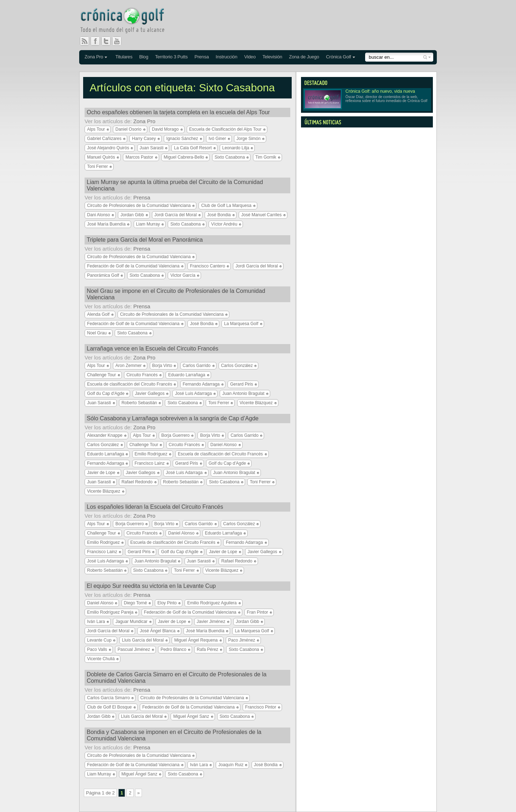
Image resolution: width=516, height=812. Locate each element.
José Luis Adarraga (193, 393)
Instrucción (227, 57)
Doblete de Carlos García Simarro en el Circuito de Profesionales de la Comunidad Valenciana (177, 678)
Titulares (124, 57)
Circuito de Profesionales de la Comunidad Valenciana (139, 206)
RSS (85, 41)
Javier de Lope (101, 473)
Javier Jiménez (211, 622)
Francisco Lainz (150, 463)
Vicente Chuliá (101, 659)
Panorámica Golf (103, 275)
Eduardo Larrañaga (187, 375)
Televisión (272, 57)
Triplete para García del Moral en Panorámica (145, 240)
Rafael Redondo (137, 482)
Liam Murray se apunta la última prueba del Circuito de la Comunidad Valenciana (175, 185)
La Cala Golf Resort (193, 148)
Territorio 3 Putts (171, 57)
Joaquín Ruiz (231, 765)
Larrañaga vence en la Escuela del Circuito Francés (152, 349)
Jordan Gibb (132, 215)
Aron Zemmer (128, 366)
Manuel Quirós (101, 157)
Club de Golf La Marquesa (226, 206)
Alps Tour (96, 129)
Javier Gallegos (150, 393)
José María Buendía (106, 224)
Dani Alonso (99, 215)
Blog (144, 57)
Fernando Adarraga (201, 384)
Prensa (202, 57)
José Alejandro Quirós (108, 148)
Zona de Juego (304, 57)
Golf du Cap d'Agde (106, 393)
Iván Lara (96, 622)
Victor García (183, 275)
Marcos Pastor (139, 157)
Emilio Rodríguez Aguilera (212, 603)
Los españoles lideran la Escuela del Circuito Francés (155, 507)
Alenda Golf (98, 314)
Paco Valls (97, 649)
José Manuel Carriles (261, 215)
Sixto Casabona (230, 157)
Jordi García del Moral (176, 215)
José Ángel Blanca (157, 631)
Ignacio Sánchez (182, 139)
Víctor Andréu (224, 224)
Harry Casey (144, 139)
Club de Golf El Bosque (109, 707)
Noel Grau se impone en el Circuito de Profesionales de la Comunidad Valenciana (176, 294)
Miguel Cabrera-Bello (184, 157)
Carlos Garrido (197, 366)
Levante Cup (99, 640)
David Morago (165, 129)
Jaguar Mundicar (131, 622)
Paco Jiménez (242, 640)
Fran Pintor (257, 612)
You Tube (120, 41)
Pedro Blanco (173, 649)
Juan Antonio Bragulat (243, 393)
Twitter (109, 41)
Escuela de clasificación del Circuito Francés (130, 384)
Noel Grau (97, 333)
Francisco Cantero (207, 266)
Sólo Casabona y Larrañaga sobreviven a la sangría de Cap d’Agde (173, 418)
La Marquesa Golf (241, 324)
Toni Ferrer (97, 166)
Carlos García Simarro (108, 698)
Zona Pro (94, 57)
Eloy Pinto (167, 603)
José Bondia (219, 215)
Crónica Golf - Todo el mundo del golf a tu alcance (128, 21)
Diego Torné (136, 603)
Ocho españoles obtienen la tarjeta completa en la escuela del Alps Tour (178, 112)
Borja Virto (162, 366)
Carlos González (237, 366)
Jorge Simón (249, 139)
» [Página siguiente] (138, 793)
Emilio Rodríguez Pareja (110, 612)
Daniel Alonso (223, 445)
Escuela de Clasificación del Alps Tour (225, 129)
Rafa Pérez (207, 649)
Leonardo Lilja (236, 148)
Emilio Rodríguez (151, 454)
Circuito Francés (142, 375)
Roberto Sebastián (139, 403)
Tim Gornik (266, 157)
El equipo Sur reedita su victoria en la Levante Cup (151, 586)
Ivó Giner (217, 139)
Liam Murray (148, 224)
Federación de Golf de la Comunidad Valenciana (133, 266)
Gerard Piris (242, 384)
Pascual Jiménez (134, 649)
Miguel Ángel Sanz (191, 716)
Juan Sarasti (152, 148)
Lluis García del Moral (143, 640)
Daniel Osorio (128, 129)
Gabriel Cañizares (104, 139)
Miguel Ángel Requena (196, 640)
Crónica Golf (339, 57)
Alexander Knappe (105, 435)
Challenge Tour (102, 375)
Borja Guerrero (175, 435)
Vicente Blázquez (256, 403)
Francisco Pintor (261, 707)
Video (250, 57)
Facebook (98, 41)
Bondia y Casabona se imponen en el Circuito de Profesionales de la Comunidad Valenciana (174, 735)
